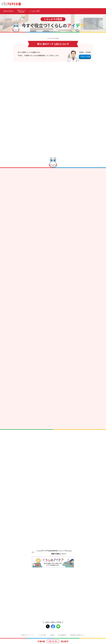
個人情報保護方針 (62, 635)
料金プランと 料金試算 (22, 11)
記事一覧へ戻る (53, 641)
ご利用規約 (52, 635)
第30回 (41, 641)
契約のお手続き (8, 11)
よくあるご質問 (35, 11)
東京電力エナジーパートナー (28, 635)
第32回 (65, 641)
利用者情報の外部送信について (77, 635)
